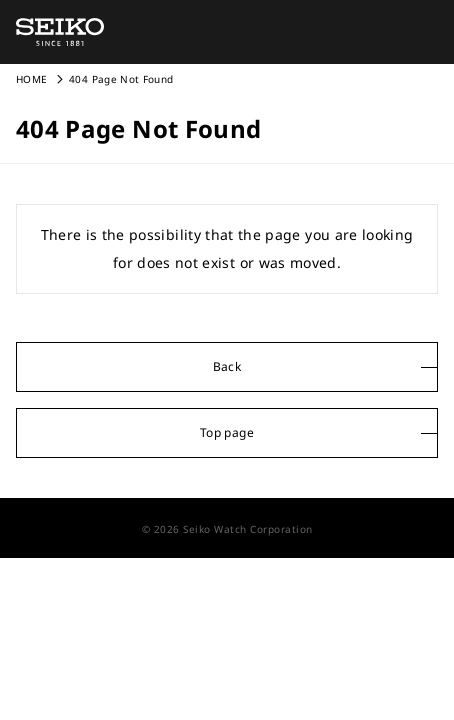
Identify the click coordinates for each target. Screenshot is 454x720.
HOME (31, 79)
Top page (227, 432)
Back (227, 366)
